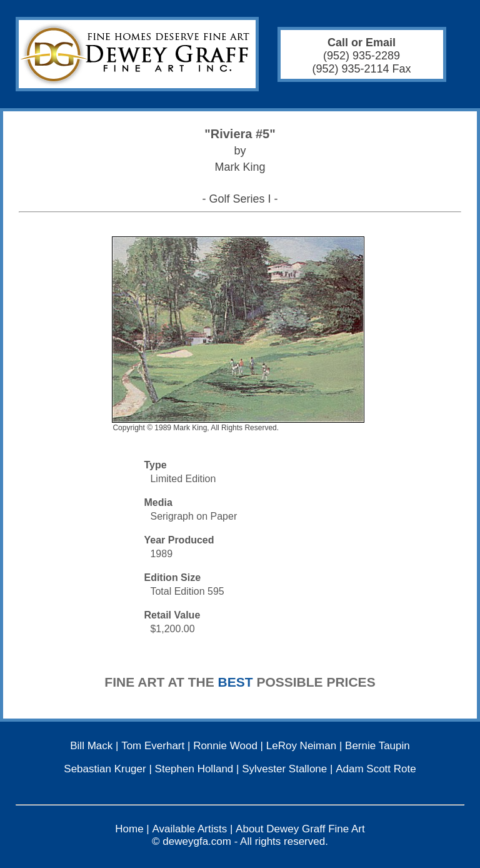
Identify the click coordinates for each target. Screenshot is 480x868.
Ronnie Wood (225, 746)
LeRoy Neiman (301, 746)
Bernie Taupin (377, 746)
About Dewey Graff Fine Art (300, 829)
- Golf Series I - (240, 199)
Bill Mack (91, 746)
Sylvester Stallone (284, 769)
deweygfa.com (197, 841)
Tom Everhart (153, 746)
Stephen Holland (194, 769)
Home (129, 829)
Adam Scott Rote (376, 769)
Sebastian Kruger (105, 769)
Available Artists (190, 829)
